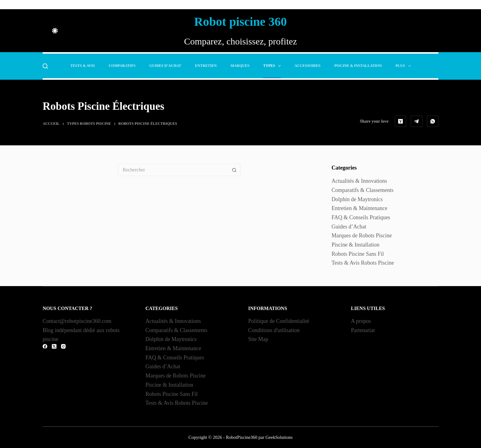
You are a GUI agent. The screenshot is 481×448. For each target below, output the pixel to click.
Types (273, 66)
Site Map (258, 339)
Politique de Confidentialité (279, 321)
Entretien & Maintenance (360, 208)
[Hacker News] (401, 121)
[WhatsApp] (433, 121)
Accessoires (308, 66)
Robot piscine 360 (240, 22)
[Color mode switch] (55, 31)
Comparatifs (122, 66)
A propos (361, 321)
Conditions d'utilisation (274, 330)
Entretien (206, 66)
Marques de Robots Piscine (362, 235)
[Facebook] (45, 346)
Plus (404, 66)
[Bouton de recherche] (234, 170)
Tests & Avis (83, 66)
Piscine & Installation (358, 66)
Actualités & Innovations (359, 181)
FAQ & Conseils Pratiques (361, 217)
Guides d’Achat (165, 66)
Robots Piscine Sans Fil (358, 254)
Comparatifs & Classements (363, 190)
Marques (240, 66)
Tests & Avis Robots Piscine (363, 263)
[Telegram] (417, 121)
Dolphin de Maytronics (357, 199)
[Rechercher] (45, 66)
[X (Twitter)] (54, 346)
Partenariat (363, 330)
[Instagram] (63, 346)
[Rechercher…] (173, 170)
